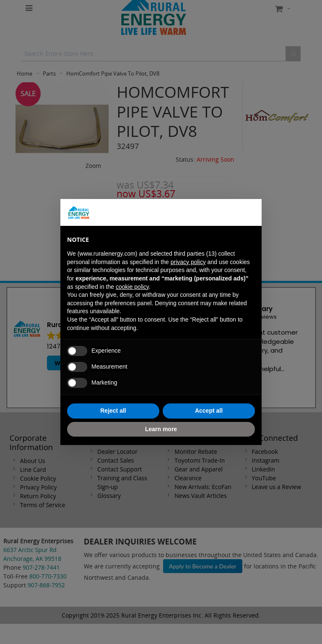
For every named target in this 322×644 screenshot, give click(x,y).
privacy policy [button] (188, 262)
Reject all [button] (113, 411)
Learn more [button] (161, 429)
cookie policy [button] (132, 287)
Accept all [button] (209, 411)
